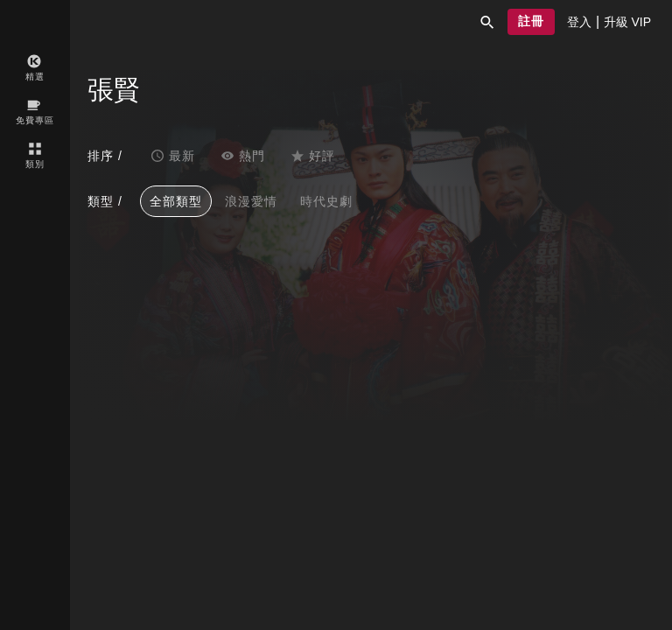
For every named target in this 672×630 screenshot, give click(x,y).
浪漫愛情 (251, 201)
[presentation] (579, 22)
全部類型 (176, 201)
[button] (487, 22)
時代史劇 (326, 201)
